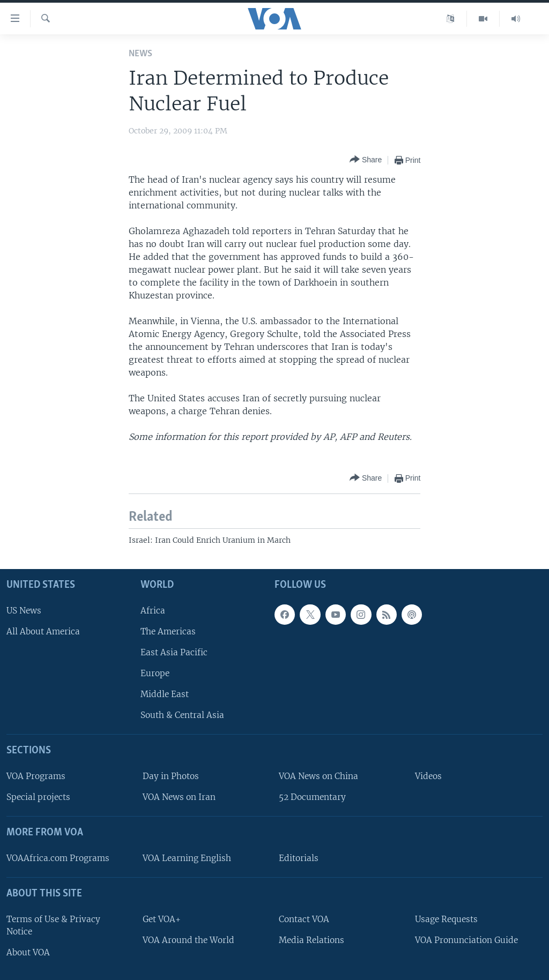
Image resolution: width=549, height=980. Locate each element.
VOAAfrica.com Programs (58, 858)
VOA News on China (318, 776)
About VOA (28, 952)
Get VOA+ (162, 919)
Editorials (299, 858)
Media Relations (311, 940)
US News (24, 611)
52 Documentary (312, 797)
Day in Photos (171, 776)
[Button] (366, 160)
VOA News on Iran (179, 797)
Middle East (165, 694)
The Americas (168, 631)
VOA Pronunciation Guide (466, 940)
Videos (428, 776)
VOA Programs (36, 776)
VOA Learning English (187, 858)
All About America (43, 631)
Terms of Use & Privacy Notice (53, 925)
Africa (153, 611)
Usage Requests (446, 919)
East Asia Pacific (174, 652)
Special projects (38, 797)
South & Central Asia (182, 715)
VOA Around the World (188, 940)
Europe (155, 673)
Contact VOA (304, 919)
